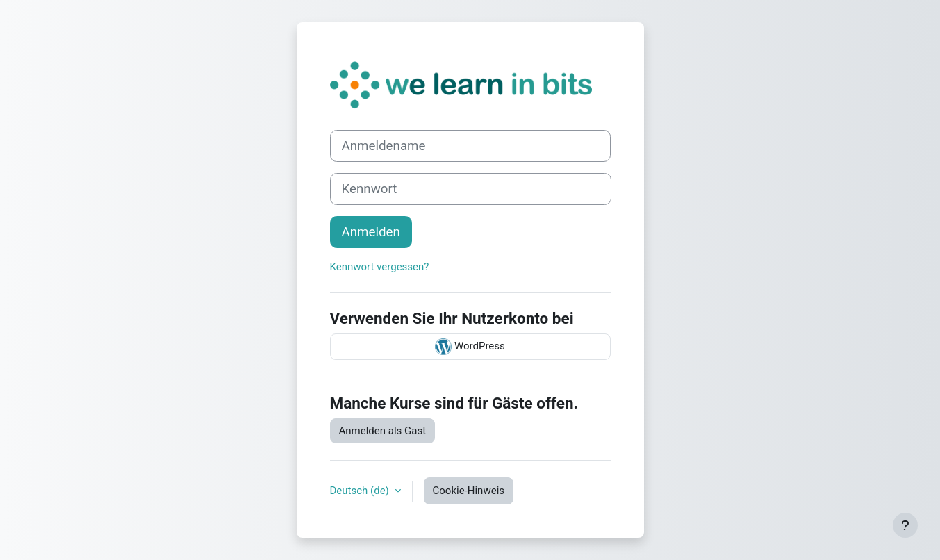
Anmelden (371, 232)
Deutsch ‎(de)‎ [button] (361, 491)
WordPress (470, 347)
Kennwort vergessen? (380, 267)
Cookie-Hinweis (469, 491)
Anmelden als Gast (383, 431)
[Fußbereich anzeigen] (905, 525)
